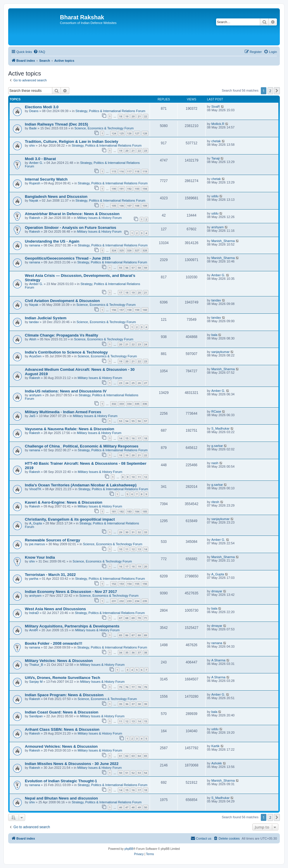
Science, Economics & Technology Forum (104, 128)
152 (114, 584)
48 (133, 807)
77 (133, 687)
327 (137, 250)
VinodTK (35, 489)
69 (133, 618)
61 (120, 756)
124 (114, 133)
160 (145, 310)
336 (145, 404)
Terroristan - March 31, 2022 (50, 575)
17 (120, 293)
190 (114, 189)
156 (114, 310)
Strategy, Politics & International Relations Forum (110, 111)
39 (146, 704)
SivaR (216, 107)
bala (214, 335)
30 (127, 532)
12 (146, 477)
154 (129, 584)
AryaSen (35, 356)
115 (114, 171)
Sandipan (36, 716)
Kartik (215, 746)
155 (137, 584)
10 (133, 477)
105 (114, 206)
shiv (32, 145)
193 (137, 189)
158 (129, 310)
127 (137, 133)
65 (146, 756)
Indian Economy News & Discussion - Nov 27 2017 (71, 592)
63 (133, 756)
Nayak (34, 200)
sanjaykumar (220, 352)
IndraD (34, 613)
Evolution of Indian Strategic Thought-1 (61, 781)
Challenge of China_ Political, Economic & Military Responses (82, 446)
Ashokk (217, 763)
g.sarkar (217, 446)
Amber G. (36, 163)
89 (146, 635)
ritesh (215, 502)
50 (120, 773)
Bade (33, 128)
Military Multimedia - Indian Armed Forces (63, 412)
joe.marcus (37, 544)
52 (133, 773)
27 (146, 383)
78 (139, 687)
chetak (216, 141)
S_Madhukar (220, 428)
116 (121, 171)
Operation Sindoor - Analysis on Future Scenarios (70, 228)
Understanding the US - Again (52, 241)
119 (145, 171)
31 (133, 532)
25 (133, 383)
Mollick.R (218, 124)
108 (137, 206)
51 (127, 773)
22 (146, 116)
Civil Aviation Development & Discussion (62, 301)
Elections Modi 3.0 (42, 107)
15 (127, 438)
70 (139, 618)
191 (121, 189)
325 (121, 250)
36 (133, 652)
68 (127, 618)
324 (114, 250)
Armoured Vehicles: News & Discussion (61, 746)
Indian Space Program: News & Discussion (64, 695)
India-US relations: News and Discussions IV (66, 391)
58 (139, 268)
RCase (216, 411)
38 (146, 652)
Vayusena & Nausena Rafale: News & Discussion (70, 429)
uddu (215, 196)
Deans (34, 111)
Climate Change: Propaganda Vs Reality (62, 335)
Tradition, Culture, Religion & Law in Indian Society (71, 141)
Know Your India (40, 557)
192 (129, 189)
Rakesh (35, 218)
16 (133, 438)
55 (120, 268)
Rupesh (35, 183)
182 (121, 511)
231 (114, 601)
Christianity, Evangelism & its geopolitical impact (70, 519)
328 (145, 250)
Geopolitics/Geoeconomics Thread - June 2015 (68, 258)
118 (137, 171)
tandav (216, 300)
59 (146, 268)
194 (145, 189)
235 (145, 601)
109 (145, 206)
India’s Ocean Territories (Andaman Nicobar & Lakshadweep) (81, 485)
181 (114, 511)
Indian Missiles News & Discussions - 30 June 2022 (72, 764)
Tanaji (216, 158)
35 (127, 652)
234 (137, 601)
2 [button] (270, 91)
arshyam (218, 227)
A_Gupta (36, 523)
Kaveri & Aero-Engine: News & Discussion (64, 502)
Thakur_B (36, 665)
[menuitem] (39, 52)
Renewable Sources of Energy (52, 540)
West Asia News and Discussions (55, 609)
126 (129, 133)
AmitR (34, 630)
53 (120, 421)
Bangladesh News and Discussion (56, 197)
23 (146, 151)
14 (120, 438)
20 (133, 116)
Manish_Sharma (223, 241)
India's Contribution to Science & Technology (66, 352)
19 (127, 116)
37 (139, 652)
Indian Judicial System (46, 318)
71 (146, 618)
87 (133, 635)
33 (146, 532)
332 (114, 404)
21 (139, 116)
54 (127, 421)
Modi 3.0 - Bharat (40, 159)
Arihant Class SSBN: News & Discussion (62, 729)
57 (133, 268)
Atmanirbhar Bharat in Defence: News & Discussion (72, 214)
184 (137, 511)
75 (120, 687)
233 (129, 601)
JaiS (32, 416)
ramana (35, 245)
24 (146, 344)
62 (127, 756)
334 (129, 404)
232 (121, 601)
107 (129, 206)
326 (129, 250)
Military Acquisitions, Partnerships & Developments (72, 626)
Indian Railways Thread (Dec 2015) (56, 124)
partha (34, 579)
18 (120, 116)
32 (139, 532)
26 (139, 383)
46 (120, 807)
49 (139, 807)
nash (215, 463)
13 (139, 549)
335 (137, 404)
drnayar (217, 591)
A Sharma (218, 660)
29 (120, 532)
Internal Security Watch (46, 179)
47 (127, 807)
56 (127, 268)
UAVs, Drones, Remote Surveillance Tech (62, 678)
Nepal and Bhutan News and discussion (61, 798)
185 (145, 511)
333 (121, 404)
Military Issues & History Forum (99, 218)
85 (120, 635)
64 (139, 756)
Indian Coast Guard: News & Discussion (62, 712)
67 (120, 618)
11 (139, 477)
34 (120, 652)
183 (129, 511)
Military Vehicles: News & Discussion (59, 661)
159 (137, 310)
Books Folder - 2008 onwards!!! (54, 643)
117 (129, 171)
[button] (277, 91)
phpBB (129, 849)
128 (145, 133)
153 (121, 584)
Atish (33, 339)
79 (146, 687)
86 (127, 635)
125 (121, 133)
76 (127, 687)
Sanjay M (36, 682)
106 (121, 206)
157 (121, 310)
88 (139, 635)
